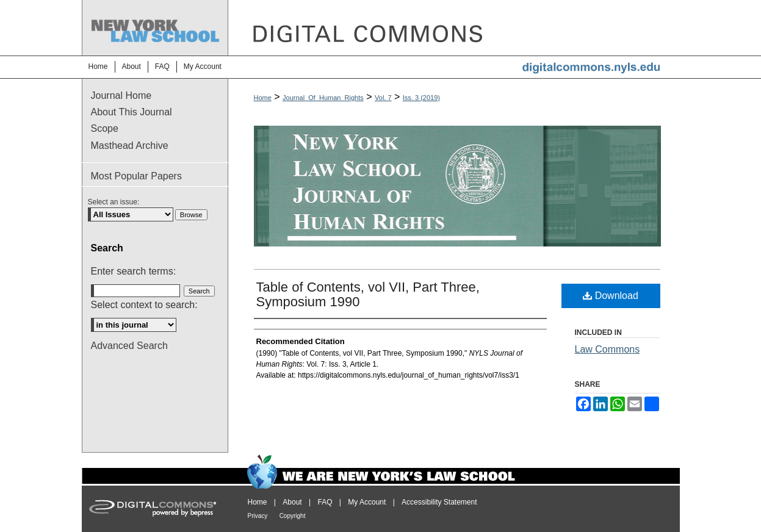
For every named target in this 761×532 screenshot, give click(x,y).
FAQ (325, 502)
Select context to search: (144, 305)
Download (611, 296)
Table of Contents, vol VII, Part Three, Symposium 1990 (368, 294)
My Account (367, 502)
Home (263, 98)
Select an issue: (114, 202)
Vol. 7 (383, 98)
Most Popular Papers (136, 176)
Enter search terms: (134, 271)
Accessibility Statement (439, 502)
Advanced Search (129, 346)
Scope (105, 128)
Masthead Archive (130, 146)
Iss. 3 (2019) (421, 98)
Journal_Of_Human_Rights (323, 98)
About (292, 502)
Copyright (293, 516)
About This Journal (132, 112)
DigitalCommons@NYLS (454, 28)
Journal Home (121, 95)
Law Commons (608, 349)
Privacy (258, 516)
